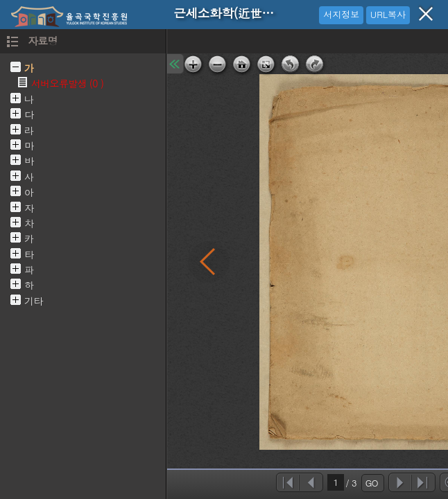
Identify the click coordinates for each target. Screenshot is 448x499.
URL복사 (388, 14)
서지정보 (341, 14)
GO (372, 483)
